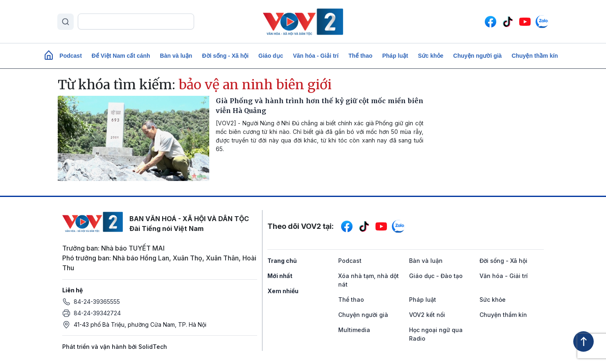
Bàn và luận (176, 56)
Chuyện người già (478, 56)
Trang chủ (282, 261)
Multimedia (354, 330)
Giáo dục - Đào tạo (436, 276)
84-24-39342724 (97, 313)
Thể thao (361, 56)
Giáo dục (271, 56)
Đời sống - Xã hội (225, 56)
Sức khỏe (431, 56)
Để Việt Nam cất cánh (121, 56)
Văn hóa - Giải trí (315, 56)
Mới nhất (280, 276)
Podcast (70, 56)
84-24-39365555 (97, 302)
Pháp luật (395, 56)
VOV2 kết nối (427, 315)
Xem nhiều (283, 291)
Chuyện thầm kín (535, 56)
